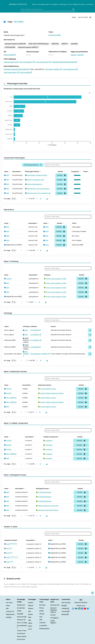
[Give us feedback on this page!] (92, 593)
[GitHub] (79, 608)
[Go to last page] (40, 199)
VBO (30, 620)
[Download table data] (47, 199)
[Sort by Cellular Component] (59, 437)
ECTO (30, 629)
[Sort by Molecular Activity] (52, 385)
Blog (64, 606)
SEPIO (30, 626)
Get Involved (66, 603)
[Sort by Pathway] (51, 275)
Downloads (21, 608)
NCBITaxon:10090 (55, 35)
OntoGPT (42, 623)
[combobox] (47, 9)
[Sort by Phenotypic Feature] (40, 171)
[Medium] (76, 608)
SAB (7, 608)
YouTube (65, 611)
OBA (30, 617)
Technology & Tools (65, 4)
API (19, 611)
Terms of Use (22, 631)
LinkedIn (65, 608)
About (34, 4)
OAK (41, 617)
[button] (77, 175)
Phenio (31, 614)
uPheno (31, 608)
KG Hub (53, 615)
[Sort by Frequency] (80, 171)
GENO (30, 623)
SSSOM (42, 614)
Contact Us (10, 611)
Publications (10, 614)
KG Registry (54, 618)
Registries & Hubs (79, 4)
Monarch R (22, 617)
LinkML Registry (53, 622)
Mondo (31, 603)
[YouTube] (85, 608)
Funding (9, 617)
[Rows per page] (14, 199)
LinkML (41, 611)
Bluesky (65, 614)
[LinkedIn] (82, 608)
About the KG (22, 636)
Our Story (9, 603)
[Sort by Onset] (89, 171)
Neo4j (20, 614)
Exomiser (42, 605)
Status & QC (21, 620)
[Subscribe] (73, 608)
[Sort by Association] (22, 171)
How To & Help (22, 623)
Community (89, 4)
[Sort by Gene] (9, 171)
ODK (41, 620)
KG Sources (21, 639)
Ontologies (54, 4)
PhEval (42, 608)
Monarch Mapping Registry (54, 610)
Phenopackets (44, 629)
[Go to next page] (37, 199)
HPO (30, 611)
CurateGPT (43, 626)
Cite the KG (21, 633)
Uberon (31, 606)
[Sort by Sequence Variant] (18, 540)
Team (8, 606)
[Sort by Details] (64, 171)
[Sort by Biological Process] (50, 488)
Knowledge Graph (44, 4)
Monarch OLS (55, 605)
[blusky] (88, 608)
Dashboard (21, 605)
